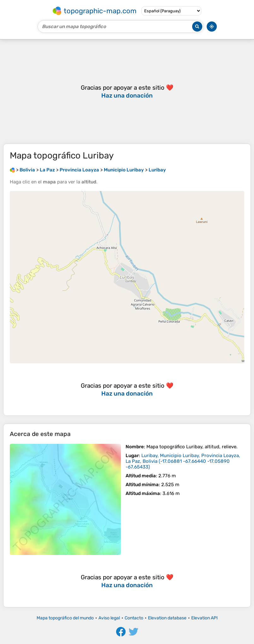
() (183, 461)
